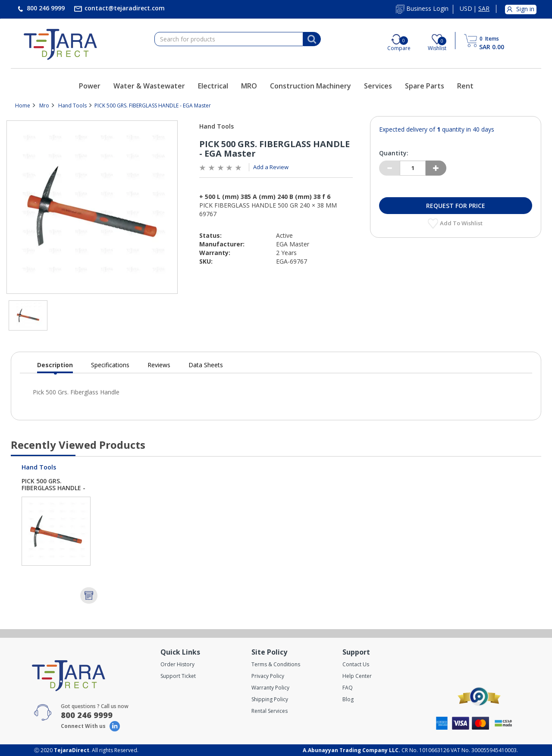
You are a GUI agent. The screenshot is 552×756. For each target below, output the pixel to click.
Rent (465, 86)
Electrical (213, 86)
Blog (348, 699)
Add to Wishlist (462, 223)
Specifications (110, 365)
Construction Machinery (310, 86)
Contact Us (356, 664)
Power (90, 86)
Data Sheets (206, 365)
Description (55, 367)
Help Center (357, 676)
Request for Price (456, 206)
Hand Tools (72, 106)
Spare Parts (425, 86)
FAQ (348, 688)
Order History (177, 664)
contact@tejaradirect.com (124, 8)
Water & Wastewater (149, 86)
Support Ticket (178, 676)
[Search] (312, 39)
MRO (249, 86)
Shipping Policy (270, 699)
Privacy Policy (268, 676)
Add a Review (271, 167)
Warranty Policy (270, 688)
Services (378, 86)
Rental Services (270, 711)
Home (23, 106)
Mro (44, 106)
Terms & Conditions (276, 664)
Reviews (159, 365)
